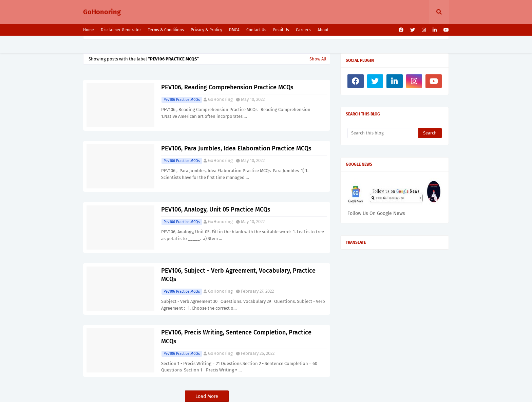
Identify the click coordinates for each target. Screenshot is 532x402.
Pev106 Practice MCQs (182, 100)
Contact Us (256, 30)
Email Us (281, 30)
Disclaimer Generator (121, 30)
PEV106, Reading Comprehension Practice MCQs (227, 87)
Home (89, 30)
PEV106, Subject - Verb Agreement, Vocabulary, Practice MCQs (238, 275)
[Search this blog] (383, 133)
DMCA (234, 30)
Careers (303, 30)
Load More (207, 396)
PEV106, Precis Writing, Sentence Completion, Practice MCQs (236, 337)
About (323, 30)
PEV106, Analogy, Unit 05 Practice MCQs (216, 209)
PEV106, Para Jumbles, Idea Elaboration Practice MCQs (236, 148)
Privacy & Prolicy (206, 30)
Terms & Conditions (166, 30)
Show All (318, 59)
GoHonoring (102, 12)
